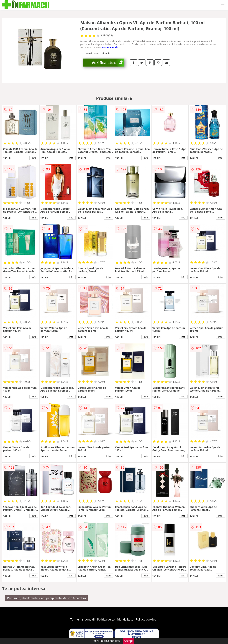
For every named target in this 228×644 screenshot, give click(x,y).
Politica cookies (146, 619)
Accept (129, 641)
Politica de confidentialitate (115, 619)
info (34, 158)
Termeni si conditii (82, 619)
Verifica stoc (108, 63)
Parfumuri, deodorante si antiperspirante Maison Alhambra (46, 598)
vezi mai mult (110, 47)
